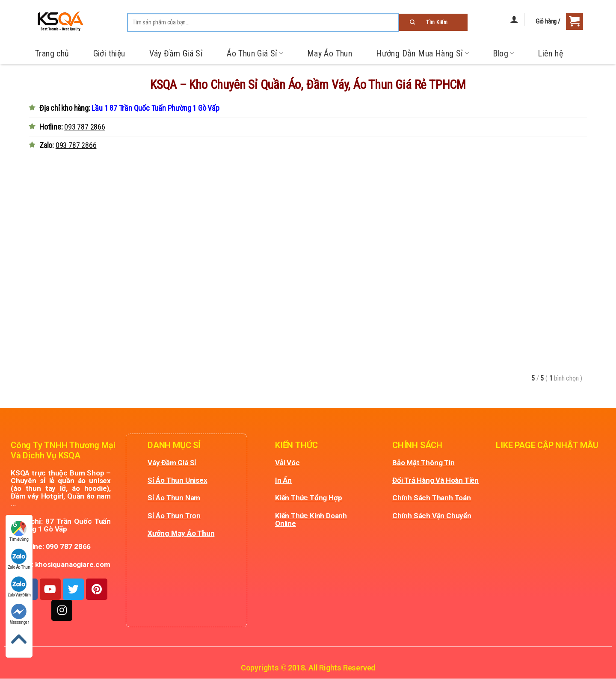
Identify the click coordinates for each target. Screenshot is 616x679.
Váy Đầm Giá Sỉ (176, 53)
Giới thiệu (109, 53)
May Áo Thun (330, 53)
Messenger (19, 614)
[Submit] (433, 22)
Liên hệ (550, 53)
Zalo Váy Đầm (19, 587)
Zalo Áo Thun (19, 559)
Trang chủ (52, 53)
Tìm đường (19, 531)
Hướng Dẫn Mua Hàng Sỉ (422, 53)
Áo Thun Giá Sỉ (255, 53)
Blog (503, 53)
